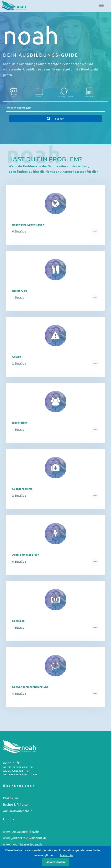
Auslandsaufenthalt (17, 811)
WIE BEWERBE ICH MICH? (17, 771)
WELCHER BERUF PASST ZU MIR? (21, 775)
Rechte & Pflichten (16, 805)
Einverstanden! (55, 862)
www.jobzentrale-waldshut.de (25, 838)
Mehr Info (67, 855)
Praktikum (11, 798)
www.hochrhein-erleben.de (23, 844)
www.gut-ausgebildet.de (21, 832)
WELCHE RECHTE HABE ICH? (18, 767)
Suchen (56, 119)
